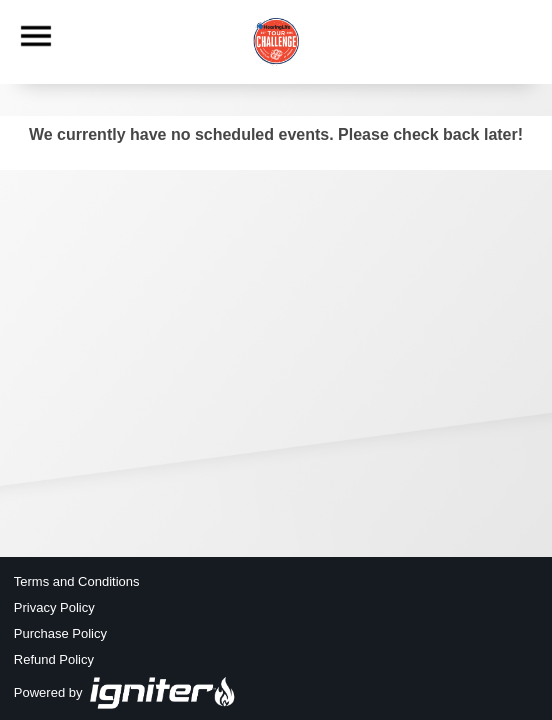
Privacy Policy (54, 607)
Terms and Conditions (77, 581)
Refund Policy (54, 659)
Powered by (125, 692)
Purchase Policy (60, 633)
